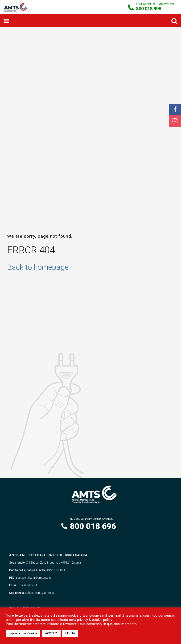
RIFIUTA (70, 633)
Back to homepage (38, 267)
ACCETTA (51, 633)
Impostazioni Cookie (23, 633)
